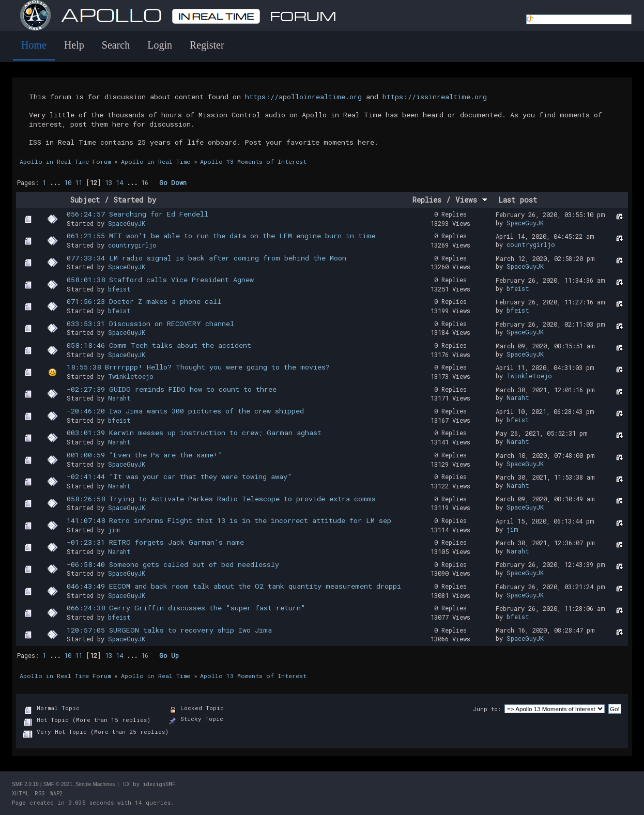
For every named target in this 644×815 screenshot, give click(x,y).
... (57, 182)
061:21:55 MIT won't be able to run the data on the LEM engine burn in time (221, 236)
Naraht (119, 398)
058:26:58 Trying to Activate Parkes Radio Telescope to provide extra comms (221, 499)
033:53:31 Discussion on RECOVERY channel (150, 324)
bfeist (119, 289)
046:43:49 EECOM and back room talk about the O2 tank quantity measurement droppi (234, 586)
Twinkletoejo (131, 376)
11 (79, 182)
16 (145, 182)
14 (119, 182)
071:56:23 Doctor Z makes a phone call (144, 301)
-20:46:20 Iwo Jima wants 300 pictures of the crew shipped (185, 411)
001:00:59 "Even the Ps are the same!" (145, 455)
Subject (85, 200)
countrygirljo (132, 245)
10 (68, 182)
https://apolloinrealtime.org (303, 97)
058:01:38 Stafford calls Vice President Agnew (160, 280)
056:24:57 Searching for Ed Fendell (137, 214)
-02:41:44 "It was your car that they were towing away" (179, 476)
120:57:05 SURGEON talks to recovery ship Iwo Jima (169, 630)
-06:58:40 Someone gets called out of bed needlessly (173, 564)
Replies (427, 200)
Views (472, 200)
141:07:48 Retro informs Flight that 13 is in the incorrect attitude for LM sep (229, 520)
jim (114, 530)
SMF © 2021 (58, 784)
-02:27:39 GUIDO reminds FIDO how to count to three (172, 389)
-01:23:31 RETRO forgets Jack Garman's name (155, 542)
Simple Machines (95, 784)
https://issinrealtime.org (435, 97)
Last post (518, 200)
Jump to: (487, 709)
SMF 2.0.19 (25, 784)
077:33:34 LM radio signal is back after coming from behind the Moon (206, 258)
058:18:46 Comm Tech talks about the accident (159, 345)
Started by (135, 200)
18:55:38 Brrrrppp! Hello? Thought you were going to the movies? (198, 367)
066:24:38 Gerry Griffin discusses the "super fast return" (186, 608)
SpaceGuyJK (127, 223)
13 (109, 182)
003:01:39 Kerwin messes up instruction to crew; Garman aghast (194, 433)
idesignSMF (159, 784)
